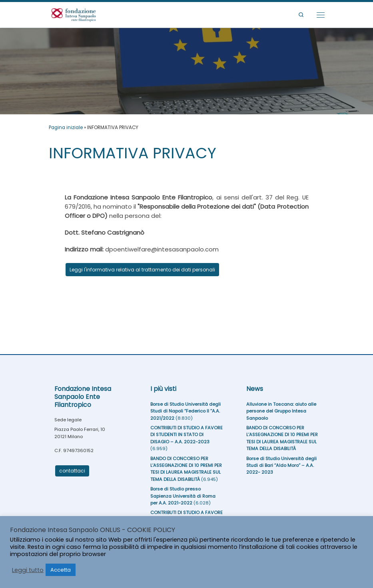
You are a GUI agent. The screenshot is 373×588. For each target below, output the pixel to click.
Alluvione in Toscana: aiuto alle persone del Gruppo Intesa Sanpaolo (281, 411)
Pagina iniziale (66, 128)
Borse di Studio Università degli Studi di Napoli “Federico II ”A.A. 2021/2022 (186, 411)
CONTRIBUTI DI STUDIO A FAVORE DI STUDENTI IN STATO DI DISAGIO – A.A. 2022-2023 (186, 435)
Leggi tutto (28, 570)
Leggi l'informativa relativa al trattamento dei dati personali (142, 270)
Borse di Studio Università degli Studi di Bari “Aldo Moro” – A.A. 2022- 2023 (281, 465)
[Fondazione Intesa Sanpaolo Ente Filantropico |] (74, 14)
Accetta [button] (61, 570)
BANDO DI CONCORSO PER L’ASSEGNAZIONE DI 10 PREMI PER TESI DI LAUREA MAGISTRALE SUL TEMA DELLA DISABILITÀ (186, 469)
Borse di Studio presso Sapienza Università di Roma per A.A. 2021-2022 (183, 496)
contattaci (72, 471)
